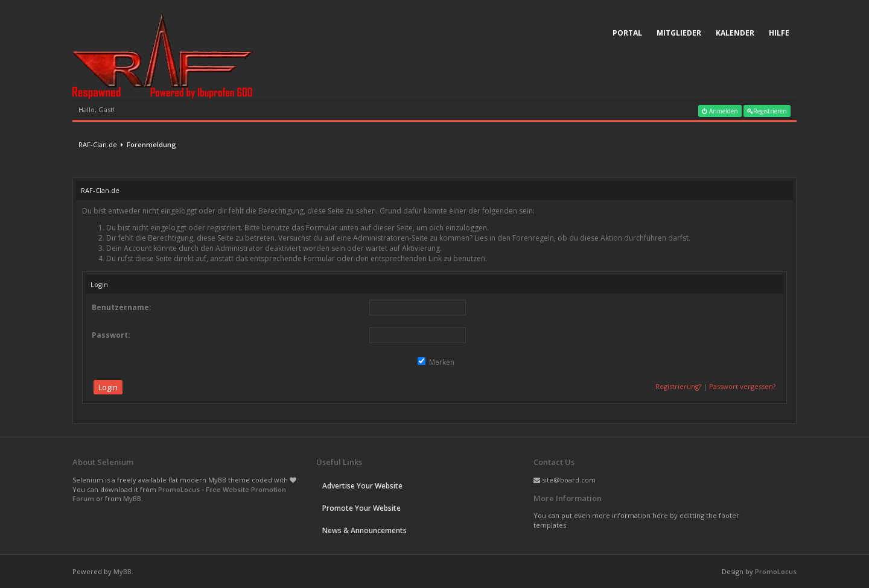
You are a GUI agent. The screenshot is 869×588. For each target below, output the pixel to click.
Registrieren (767, 111)
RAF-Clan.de (98, 144)
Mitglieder (679, 33)
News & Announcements (364, 530)
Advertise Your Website (362, 486)
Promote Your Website (361, 508)
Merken (436, 362)
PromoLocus (776, 571)
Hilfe (779, 33)
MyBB (132, 498)
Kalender (735, 33)
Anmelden (720, 111)
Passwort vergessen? (742, 386)
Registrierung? (678, 386)
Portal (627, 33)
